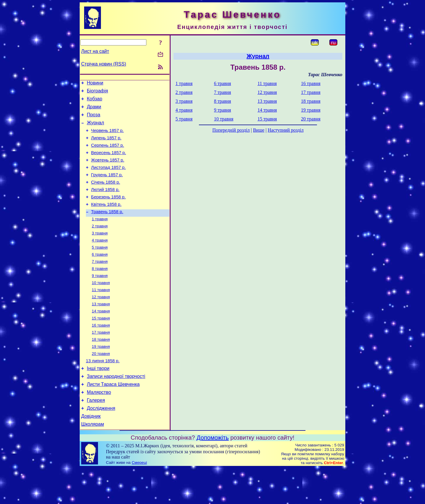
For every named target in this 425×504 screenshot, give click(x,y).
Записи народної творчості (116, 407)
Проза (93, 119)
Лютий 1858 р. (105, 203)
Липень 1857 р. (106, 145)
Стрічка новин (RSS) (104, 64)
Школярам (93, 460)
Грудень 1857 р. (107, 186)
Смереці (139, 498)
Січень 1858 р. (106, 195)
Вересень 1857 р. (109, 162)
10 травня (101, 305)
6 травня (100, 274)
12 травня (101, 320)
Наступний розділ (286, 130)
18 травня (101, 366)
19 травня (101, 374)
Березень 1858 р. (108, 211)
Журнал (95, 128)
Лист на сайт (95, 51)
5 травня (100, 266)
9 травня (100, 297)
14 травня (101, 335)
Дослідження (101, 442)
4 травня (100, 258)
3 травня (100, 251)
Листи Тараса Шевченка (113, 416)
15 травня (101, 343)
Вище (259, 130)
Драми (94, 110)
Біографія (97, 93)
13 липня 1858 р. (103, 389)
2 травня (100, 243)
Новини (95, 84)
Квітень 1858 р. (106, 219)
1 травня (100, 235)
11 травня (101, 312)
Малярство (99, 424)
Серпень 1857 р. (108, 153)
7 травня (100, 282)
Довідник (91, 451)
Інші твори (98, 398)
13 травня (101, 328)
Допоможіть (213, 473)
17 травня (101, 358)
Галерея (96, 433)
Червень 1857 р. (108, 137)
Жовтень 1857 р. (108, 170)
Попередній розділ (231, 130)
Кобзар (94, 101)
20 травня (101, 381)
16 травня (101, 351)
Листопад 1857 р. (108, 178)
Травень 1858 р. (107, 228)
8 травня (100, 289)
